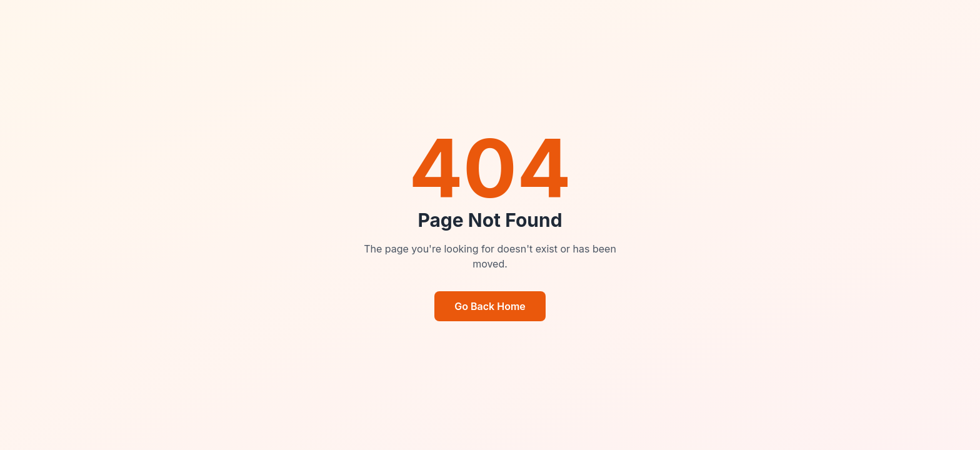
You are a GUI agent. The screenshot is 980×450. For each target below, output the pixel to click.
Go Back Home (490, 306)
